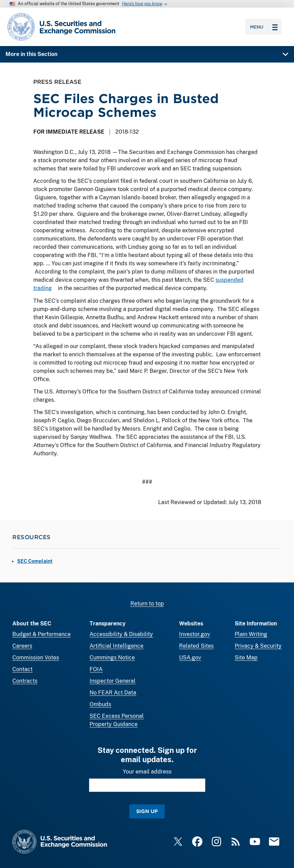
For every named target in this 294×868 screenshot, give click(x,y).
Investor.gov (195, 634)
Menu (264, 27)
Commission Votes (36, 658)
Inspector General (113, 681)
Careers (22, 646)
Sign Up (147, 811)
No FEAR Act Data (113, 693)
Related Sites (196, 646)
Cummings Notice (112, 658)
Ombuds (100, 704)
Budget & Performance (42, 634)
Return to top (147, 604)
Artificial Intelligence (116, 646)
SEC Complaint (35, 561)
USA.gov (190, 658)
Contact (22, 669)
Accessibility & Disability (121, 634)
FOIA (96, 669)
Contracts (25, 681)
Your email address (147, 772)
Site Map (246, 658)
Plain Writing (251, 634)
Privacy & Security (258, 646)
